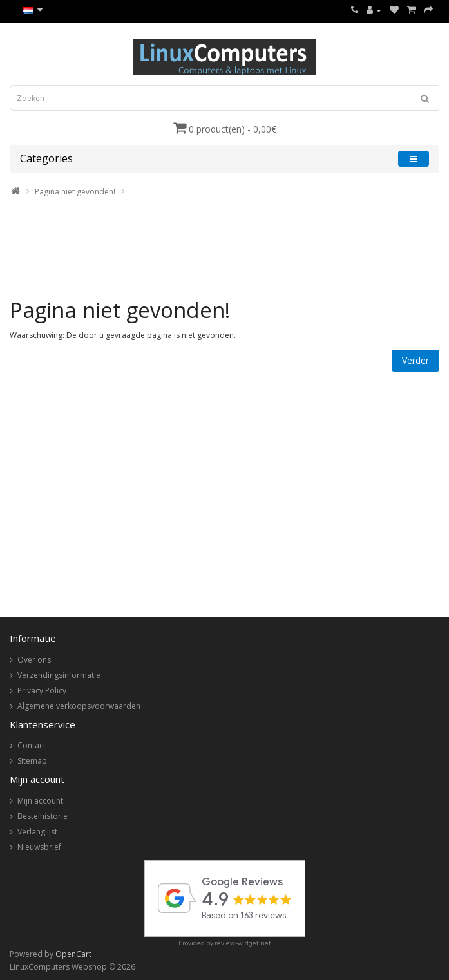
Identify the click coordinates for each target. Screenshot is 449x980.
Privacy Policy (42, 691)
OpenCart (73, 954)
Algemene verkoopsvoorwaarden (79, 706)
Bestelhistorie (43, 816)
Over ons (34, 660)
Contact (32, 745)
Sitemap (32, 761)
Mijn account (40, 801)
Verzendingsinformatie (59, 675)
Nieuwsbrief (39, 847)
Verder (416, 360)
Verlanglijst (37, 832)
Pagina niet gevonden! (75, 192)
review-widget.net (243, 943)
